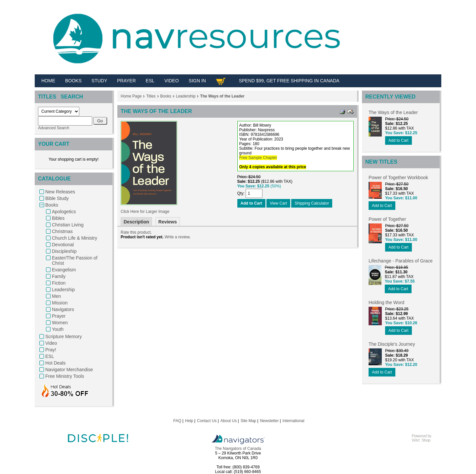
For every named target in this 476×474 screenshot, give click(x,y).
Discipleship (64, 251)
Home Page (131, 96)
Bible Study (57, 198)
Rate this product (136, 232)
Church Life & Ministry (75, 238)
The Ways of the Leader (222, 96)
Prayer (59, 316)
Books (52, 205)
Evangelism (64, 270)
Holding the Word (386, 302)
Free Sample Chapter (258, 158)
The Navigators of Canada (238, 449)
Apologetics (64, 212)
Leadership (63, 290)
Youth (58, 329)
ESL (50, 356)
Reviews (168, 222)
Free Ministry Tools (65, 376)
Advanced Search (54, 128)
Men (56, 296)
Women (60, 323)
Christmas (62, 231)
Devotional (63, 245)
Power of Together (387, 219)
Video (51, 343)
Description (136, 222)
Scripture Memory (63, 336)
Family (59, 276)
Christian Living (68, 225)
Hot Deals (55, 363)
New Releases (60, 192)
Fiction (59, 283)
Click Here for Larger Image (145, 212)
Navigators (63, 309)
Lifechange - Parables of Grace (401, 261)
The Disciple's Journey (392, 344)
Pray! (51, 350)
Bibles (58, 218)
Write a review (177, 237)
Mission (60, 303)
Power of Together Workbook (398, 178)
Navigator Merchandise (69, 370)
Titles (151, 96)
